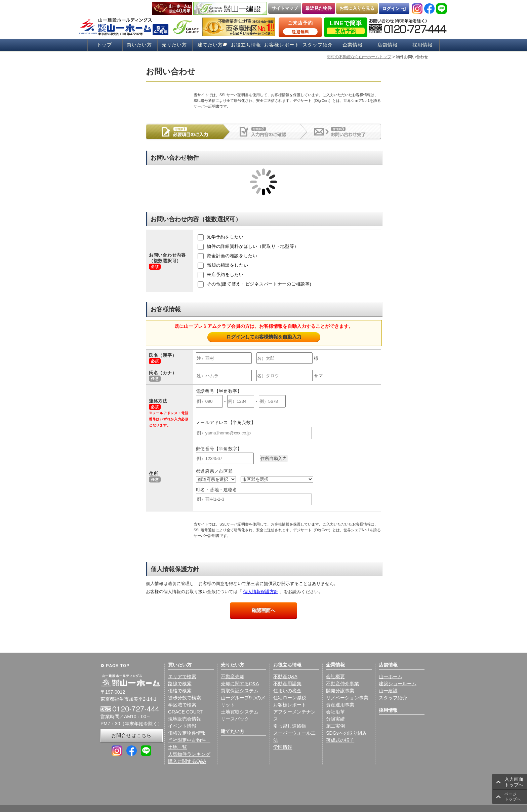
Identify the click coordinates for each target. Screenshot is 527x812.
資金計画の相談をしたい (228, 256)
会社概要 (335, 676)
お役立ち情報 (246, 45)
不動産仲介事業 (342, 684)
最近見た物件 (319, 8)
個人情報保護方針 (261, 592)
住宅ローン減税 (290, 698)
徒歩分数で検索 (185, 698)
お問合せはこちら (131, 735)
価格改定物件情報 (187, 733)
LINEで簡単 (346, 27)
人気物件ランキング (189, 754)
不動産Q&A (285, 676)
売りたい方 (174, 45)
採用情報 (422, 45)
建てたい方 (210, 45)
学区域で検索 (182, 705)
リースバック (235, 719)
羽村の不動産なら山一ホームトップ (359, 57)
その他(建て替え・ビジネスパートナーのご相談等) (255, 284)
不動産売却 (233, 676)
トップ (104, 45)
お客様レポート (282, 45)
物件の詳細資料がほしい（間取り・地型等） (248, 247)
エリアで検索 (182, 676)
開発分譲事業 (340, 691)
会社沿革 (335, 712)
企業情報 (353, 45)
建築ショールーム (398, 684)
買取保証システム (240, 691)
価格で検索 (180, 691)
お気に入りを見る (357, 8)
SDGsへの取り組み (346, 733)
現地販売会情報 (185, 719)
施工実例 (335, 726)
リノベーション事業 (347, 698)
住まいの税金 (287, 691)
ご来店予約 (300, 28)
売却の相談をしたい (223, 266)
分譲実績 (335, 719)
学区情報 (283, 747)
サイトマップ (285, 8)
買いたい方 (139, 45)
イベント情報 (182, 726)
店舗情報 (388, 45)
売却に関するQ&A (240, 684)
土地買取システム (240, 712)
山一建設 (388, 691)
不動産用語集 (287, 684)
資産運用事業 (340, 705)
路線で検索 (180, 684)
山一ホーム (391, 676)
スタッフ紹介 (318, 45)
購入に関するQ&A (187, 761)
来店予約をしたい (221, 275)
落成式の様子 (340, 740)
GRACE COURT (185, 712)
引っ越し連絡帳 (290, 726)
